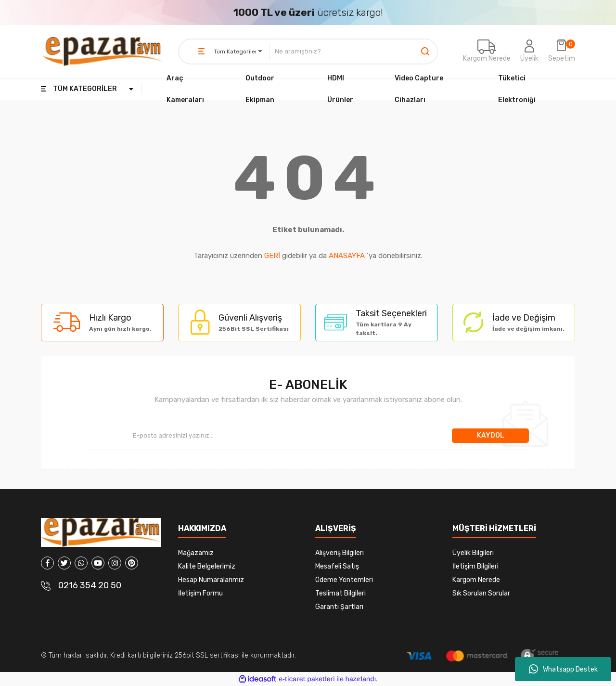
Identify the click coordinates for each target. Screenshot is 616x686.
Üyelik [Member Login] (529, 58)
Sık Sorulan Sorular (481, 593)
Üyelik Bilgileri (473, 553)
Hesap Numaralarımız (211, 580)
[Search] (353, 52)
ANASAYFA (347, 256)
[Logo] (103, 52)
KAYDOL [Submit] (491, 435)
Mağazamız (196, 553)
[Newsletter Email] (269, 436)
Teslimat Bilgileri (340, 593)
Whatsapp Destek (563, 669)
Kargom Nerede (487, 58)
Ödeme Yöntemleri (344, 580)
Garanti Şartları (339, 607)
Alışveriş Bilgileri (340, 553)
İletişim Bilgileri (475, 566)
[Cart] (562, 52)
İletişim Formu (200, 593)
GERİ (272, 256)
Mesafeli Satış (337, 566)
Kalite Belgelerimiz (207, 566)
